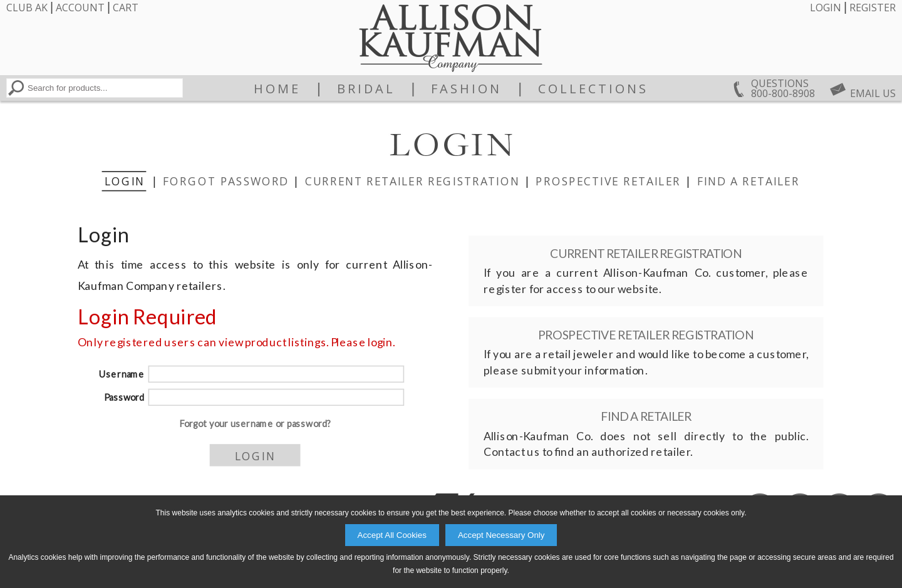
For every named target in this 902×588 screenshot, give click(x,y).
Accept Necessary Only (501, 535)
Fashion (466, 89)
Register (873, 8)
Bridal (366, 89)
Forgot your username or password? (255, 423)
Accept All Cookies (392, 535)
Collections (593, 89)
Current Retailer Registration (412, 180)
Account (80, 8)
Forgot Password (226, 180)
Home (277, 89)
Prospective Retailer (608, 180)
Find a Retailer (749, 180)
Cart (126, 8)
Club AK (27, 8)
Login (826, 8)
